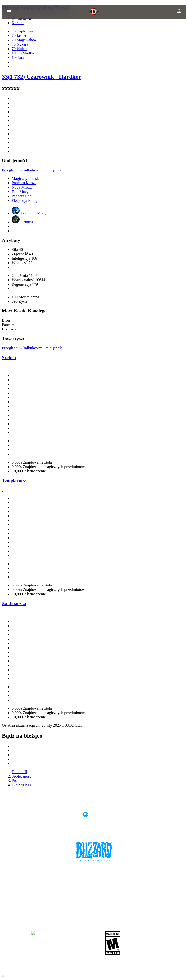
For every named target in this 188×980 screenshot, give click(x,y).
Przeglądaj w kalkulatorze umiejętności (33, 170)
